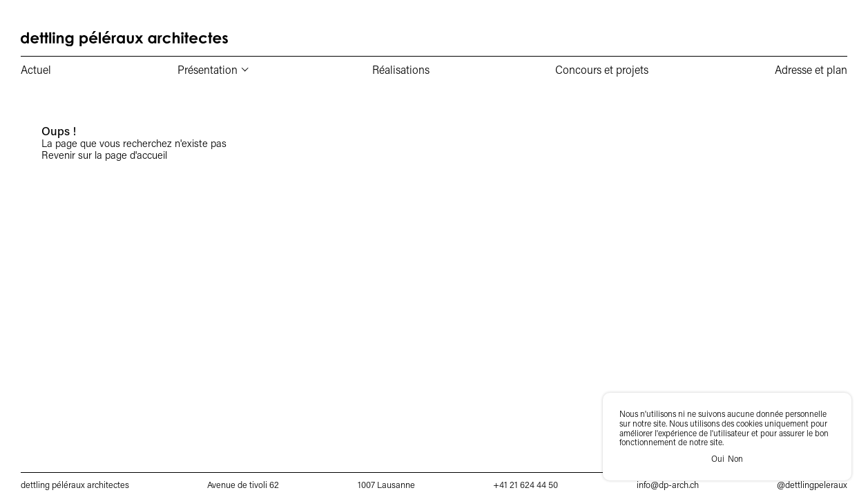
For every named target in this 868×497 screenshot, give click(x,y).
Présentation (208, 70)
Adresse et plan (811, 70)
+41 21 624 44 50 (525, 485)
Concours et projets (602, 70)
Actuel (36, 70)
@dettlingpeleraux (812, 485)
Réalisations (401, 70)
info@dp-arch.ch (668, 485)
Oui (718, 459)
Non (735, 459)
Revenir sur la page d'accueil (104, 155)
